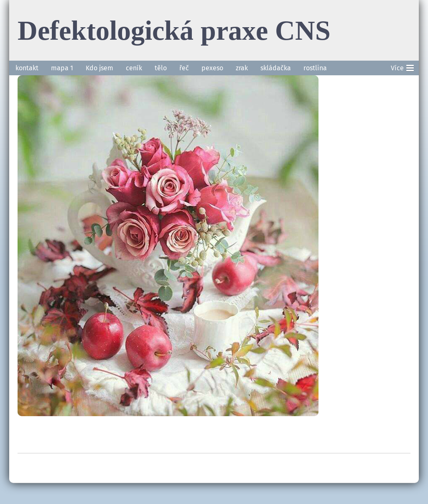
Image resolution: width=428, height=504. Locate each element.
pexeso (212, 68)
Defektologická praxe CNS (174, 30)
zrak (242, 68)
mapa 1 (62, 68)
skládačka (276, 68)
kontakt (27, 68)
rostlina (315, 68)
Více (402, 67)
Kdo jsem (99, 68)
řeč (184, 68)
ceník (134, 68)
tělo (161, 68)
